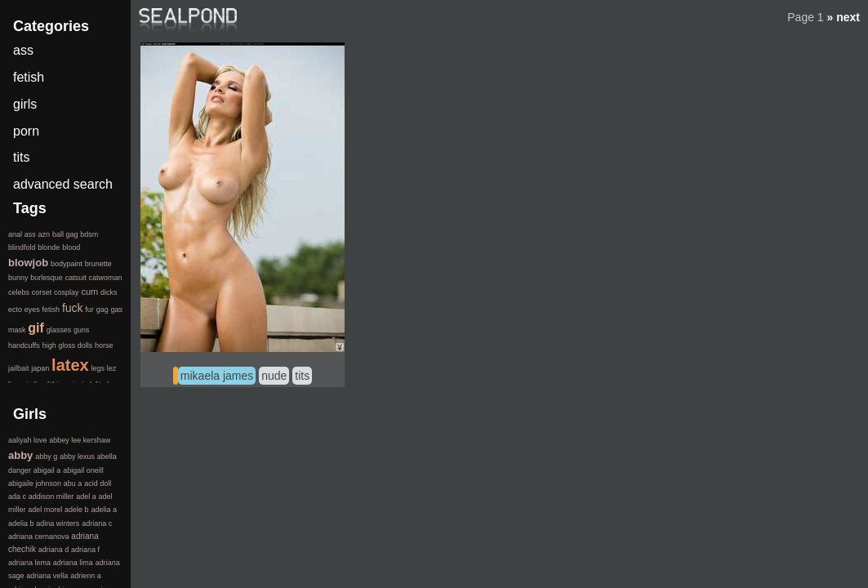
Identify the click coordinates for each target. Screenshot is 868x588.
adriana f (85, 550)
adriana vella (47, 576)
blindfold (22, 247)
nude (274, 376)
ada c (17, 497)
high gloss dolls (68, 345)
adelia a (104, 510)
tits (302, 376)
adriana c (97, 523)
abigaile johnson (35, 483)
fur (89, 310)
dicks (109, 292)
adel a (86, 497)
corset (42, 292)
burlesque (47, 278)
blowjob (28, 263)
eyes (32, 310)
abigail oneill (83, 470)
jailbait (19, 368)
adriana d (54, 550)
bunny (18, 278)
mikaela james (217, 376)
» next (844, 17)
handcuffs (24, 345)
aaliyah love (28, 440)
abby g (46, 457)
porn (26, 131)
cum (89, 292)
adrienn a (86, 576)
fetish (29, 77)
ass (23, 50)
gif (36, 328)
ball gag (65, 234)
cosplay (67, 292)
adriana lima (73, 563)
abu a (73, 483)
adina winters (58, 523)
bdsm (89, 234)
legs (98, 368)
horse (104, 345)
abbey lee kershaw (80, 440)
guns (82, 330)
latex (70, 365)
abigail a (47, 470)
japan (40, 368)
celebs (19, 292)
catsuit (76, 278)
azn (45, 234)
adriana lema (29, 563)
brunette (98, 264)
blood (71, 247)
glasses (59, 330)
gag (102, 310)
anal (15, 234)
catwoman (105, 278)
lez (112, 368)
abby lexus (77, 457)
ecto (15, 310)
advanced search (63, 184)
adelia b (21, 523)
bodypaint (67, 264)
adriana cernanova (39, 537)
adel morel (45, 510)
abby (20, 455)
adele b (77, 510)
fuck (73, 308)
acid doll (98, 483)
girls (25, 104)
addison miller (51, 497)
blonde (49, 247)
